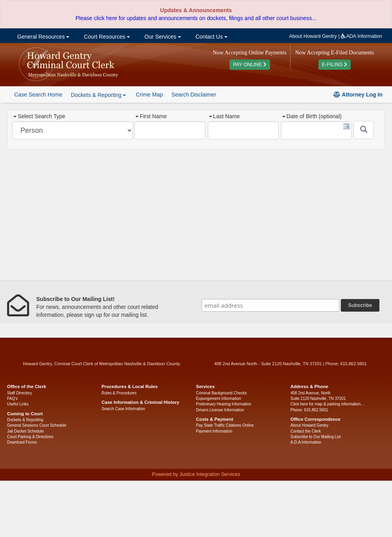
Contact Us (211, 37)
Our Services (162, 37)
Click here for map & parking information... (327, 404)
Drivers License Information (220, 410)
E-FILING (335, 65)
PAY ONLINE (250, 65)
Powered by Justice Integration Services (196, 474)
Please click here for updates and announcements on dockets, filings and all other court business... (196, 18)
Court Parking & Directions (30, 437)
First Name (151, 116)
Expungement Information (219, 399)
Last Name (225, 116)
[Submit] (364, 130)
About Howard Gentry (313, 36)
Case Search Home (38, 95)
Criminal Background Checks (221, 393)
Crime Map (149, 95)
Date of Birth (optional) (312, 116)
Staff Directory (19, 393)
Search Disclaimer (194, 95)
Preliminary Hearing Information (224, 404)
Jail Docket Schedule (25, 431)
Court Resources (106, 37)
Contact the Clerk (306, 431)
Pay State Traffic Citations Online (225, 425)
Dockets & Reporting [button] (98, 95)
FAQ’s (12, 399)
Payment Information (214, 431)
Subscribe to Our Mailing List (316, 437)
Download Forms (22, 442)
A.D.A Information (306, 442)
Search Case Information (123, 409)
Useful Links (18, 404)
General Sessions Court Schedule (37, 425)
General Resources (43, 37)
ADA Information (361, 36)
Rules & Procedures (119, 393)
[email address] (270, 305)
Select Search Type (39, 116)
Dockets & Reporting (25, 420)
